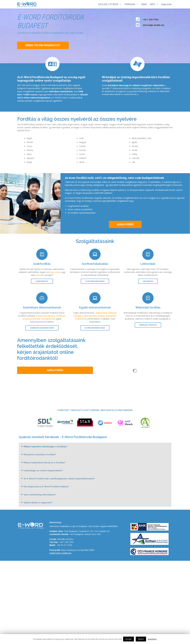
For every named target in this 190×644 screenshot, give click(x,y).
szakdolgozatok (90, 316)
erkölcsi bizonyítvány (45, 316)
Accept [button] (129, 639)
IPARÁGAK (132, 4)
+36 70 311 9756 (64, 545)
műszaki (39, 275)
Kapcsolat (166, 4)
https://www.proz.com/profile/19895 (78, 550)
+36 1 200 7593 (66, 542)
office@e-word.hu (65, 539)
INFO (155, 4)
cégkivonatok (101, 313)
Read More (152, 639)
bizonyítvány (47, 319)
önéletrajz (61, 316)
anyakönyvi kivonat (31, 319)
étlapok (101, 316)
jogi (52, 272)
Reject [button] (141, 639)
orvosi (58, 272)
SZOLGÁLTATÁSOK (111, 4)
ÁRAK (144, 4)
